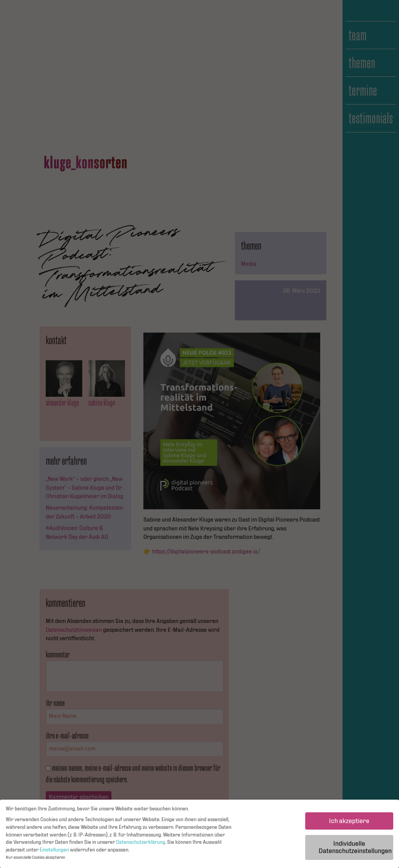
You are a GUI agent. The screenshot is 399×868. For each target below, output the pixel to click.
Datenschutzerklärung (141, 844)
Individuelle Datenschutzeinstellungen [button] (355, 849)
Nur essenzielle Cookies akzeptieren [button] (36, 860)
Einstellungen (54, 852)
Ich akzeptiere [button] (349, 823)
